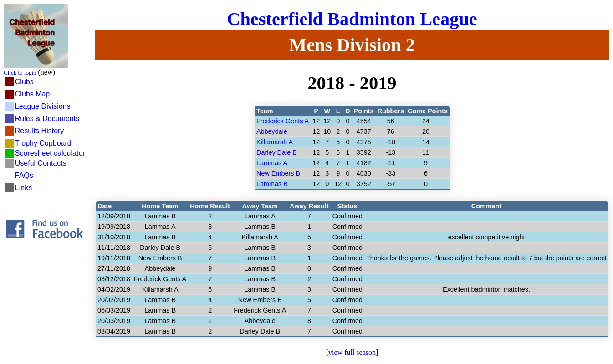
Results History (40, 131)
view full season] (353, 352)
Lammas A (272, 163)
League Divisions (43, 106)
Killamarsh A (275, 142)
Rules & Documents (47, 119)
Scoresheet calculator (50, 153)
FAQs (24, 175)
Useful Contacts (41, 163)
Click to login (20, 73)
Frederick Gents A (283, 121)
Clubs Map (32, 94)
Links (23, 188)
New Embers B (278, 173)
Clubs (24, 82)
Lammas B (272, 184)
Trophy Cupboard (43, 143)
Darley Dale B (277, 152)
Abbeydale (272, 131)
